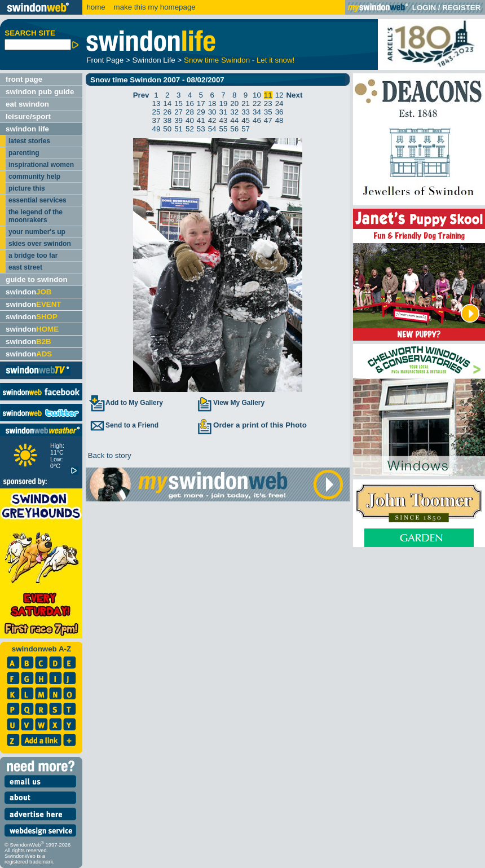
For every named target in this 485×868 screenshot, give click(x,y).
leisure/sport (28, 116)
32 (234, 112)
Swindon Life (153, 60)
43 (224, 120)
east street (25, 267)
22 (257, 103)
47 (268, 120)
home (96, 7)
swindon (28, 292)
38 (167, 120)
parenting (24, 153)
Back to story (109, 455)
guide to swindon (37, 279)
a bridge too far (33, 255)
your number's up (37, 232)
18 (212, 103)
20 (234, 103)
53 (201, 129)
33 (246, 112)
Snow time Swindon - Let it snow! (239, 60)
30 (212, 112)
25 (156, 112)
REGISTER (461, 8)
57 (246, 129)
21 (246, 103)
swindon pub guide (40, 92)
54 (212, 129)
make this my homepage (154, 7)
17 (201, 103)
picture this (27, 188)
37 (156, 120)
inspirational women (41, 165)
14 (167, 103)
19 (224, 103)
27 (178, 112)
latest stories (29, 141)
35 (268, 112)
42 (212, 120)
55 (224, 129)
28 (190, 112)
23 (268, 103)
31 (224, 112)
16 (190, 103)
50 (167, 129)
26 (167, 112)
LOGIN (424, 8)
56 (234, 129)
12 (279, 95)
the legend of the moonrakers (36, 216)
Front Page (105, 60)
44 (234, 120)
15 (178, 103)
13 (156, 103)
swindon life (27, 129)
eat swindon (27, 104)
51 (178, 129)
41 (201, 120)
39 (178, 120)
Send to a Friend (124, 425)
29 (201, 112)
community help (34, 177)
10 (257, 95)
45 (246, 120)
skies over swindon (40, 244)
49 (156, 129)
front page (24, 79)
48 (279, 120)
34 (257, 112)
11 (268, 95)
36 (279, 112)
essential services (38, 200)
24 (279, 103)
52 (190, 129)
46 (257, 120)
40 (190, 120)
